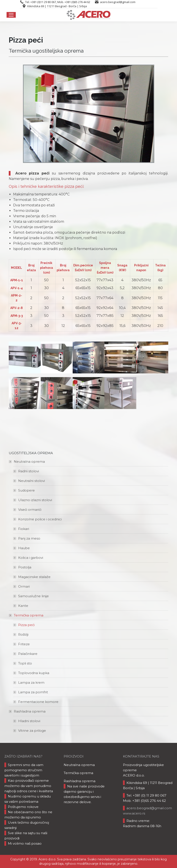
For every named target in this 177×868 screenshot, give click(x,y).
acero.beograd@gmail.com (118, 2)
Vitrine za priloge (32, 731)
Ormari (24, 586)
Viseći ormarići (30, 510)
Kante (23, 606)
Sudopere (26, 490)
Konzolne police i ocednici (40, 519)
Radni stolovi (29, 471)
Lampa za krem (31, 682)
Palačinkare (28, 654)
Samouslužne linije (33, 596)
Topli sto (25, 663)
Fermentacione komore (38, 702)
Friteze (24, 644)
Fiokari (24, 529)
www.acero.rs (134, 813)
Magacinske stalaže (34, 577)
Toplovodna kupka (34, 673)
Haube (24, 548)
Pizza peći (26, 625)
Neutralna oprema (27, 462)
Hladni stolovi (29, 721)
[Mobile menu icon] (11, 15)
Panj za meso (29, 538)
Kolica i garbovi (31, 558)
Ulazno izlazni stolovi (35, 500)
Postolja (25, 567)
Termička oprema (26, 615)
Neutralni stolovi (32, 481)
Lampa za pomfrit (33, 692)
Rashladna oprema (27, 711)
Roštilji (23, 634)
